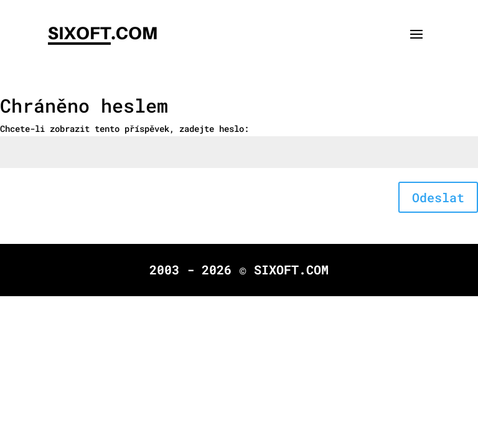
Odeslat (438, 197)
